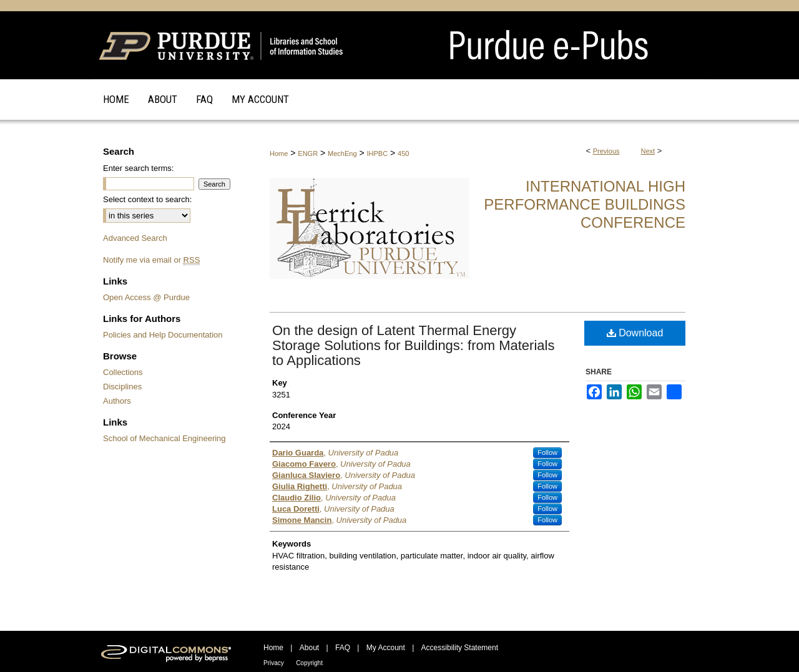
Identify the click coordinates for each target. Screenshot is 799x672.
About (309, 648)
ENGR (308, 153)
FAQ (343, 648)
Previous (606, 151)
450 (403, 153)
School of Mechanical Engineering (164, 438)
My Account (386, 648)
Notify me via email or (151, 260)
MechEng (342, 153)
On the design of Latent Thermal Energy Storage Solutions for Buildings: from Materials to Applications (413, 345)
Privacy (274, 663)
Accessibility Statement (460, 648)
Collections (123, 372)
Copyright (309, 663)
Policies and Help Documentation (163, 335)
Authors (117, 401)
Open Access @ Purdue (146, 297)
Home (279, 153)
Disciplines (122, 387)
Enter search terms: (138, 168)
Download (635, 333)
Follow (547, 452)
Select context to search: (147, 199)
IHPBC (378, 153)
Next (648, 151)
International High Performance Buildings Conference (585, 204)
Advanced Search (135, 238)
